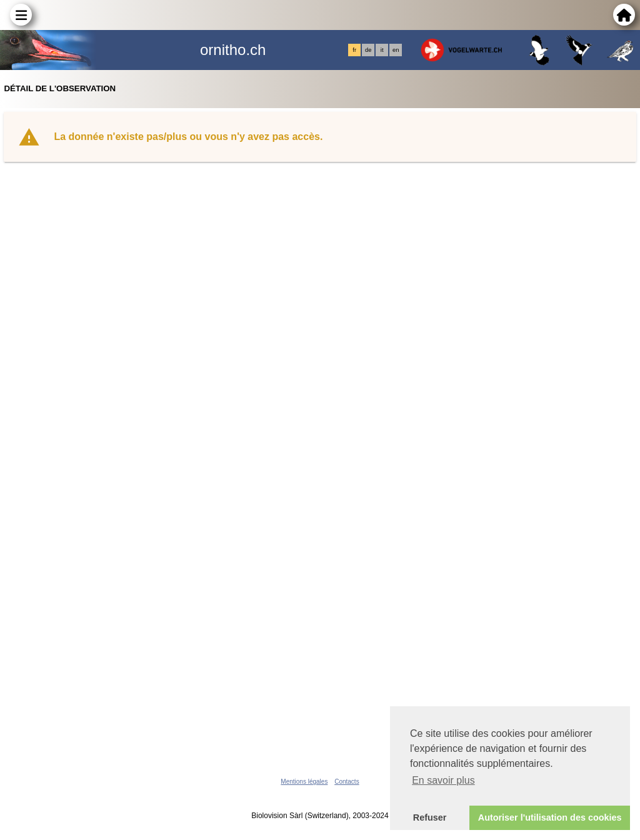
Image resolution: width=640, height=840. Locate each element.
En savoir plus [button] (443, 780)
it (382, 50)
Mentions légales (304, 782)
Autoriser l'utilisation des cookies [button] (550, 817)
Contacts (347, 782)
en (396, 50)
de (368, 50)
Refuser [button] (430, 817)
